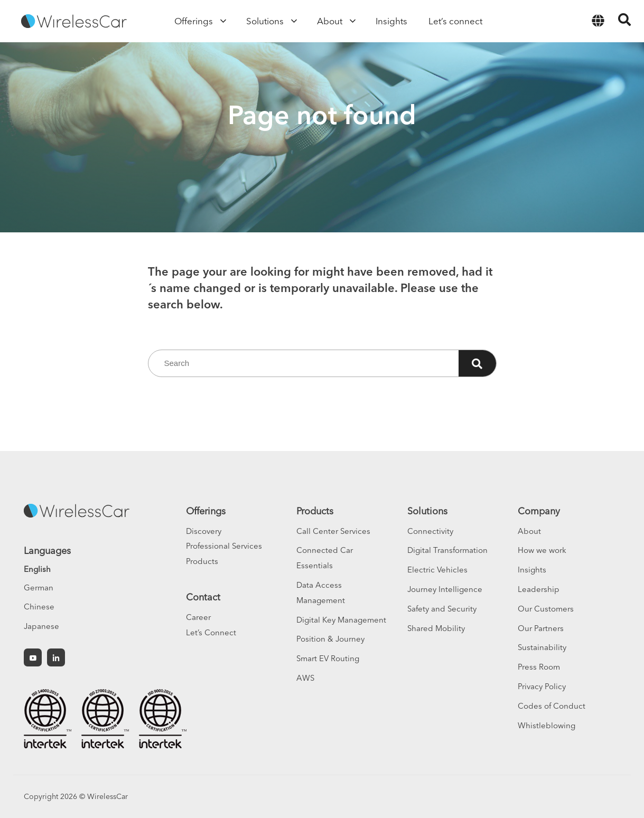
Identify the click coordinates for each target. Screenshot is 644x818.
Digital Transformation (447, 550)
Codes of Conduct (552, 706)
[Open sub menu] (222, 21)
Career (198, 617)
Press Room (539, 667)
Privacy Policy (542, 686)
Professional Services (224, 546)
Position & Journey (330, 639)
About (529, 531)
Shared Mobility (436, 628)
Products (202, 561)
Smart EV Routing (328, 658)
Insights (532, 570)
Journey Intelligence (445, 589)
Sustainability (542, 647)
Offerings (206, 511)
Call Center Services (333, 531)
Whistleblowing (547, 725)
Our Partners (541, 628)
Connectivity (430, 531)
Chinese (39, 607)
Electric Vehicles (437, 570)
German (39, 587)
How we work (542, 550)
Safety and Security (442, 609)
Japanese (41, 626)
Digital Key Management (341, 620)
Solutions (427, 511)
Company (539, 511)
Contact (203, 597)
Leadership (539, 589)
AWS (305, 678)
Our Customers (546, 609)
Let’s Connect (211, 632)
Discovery (204, 531)
